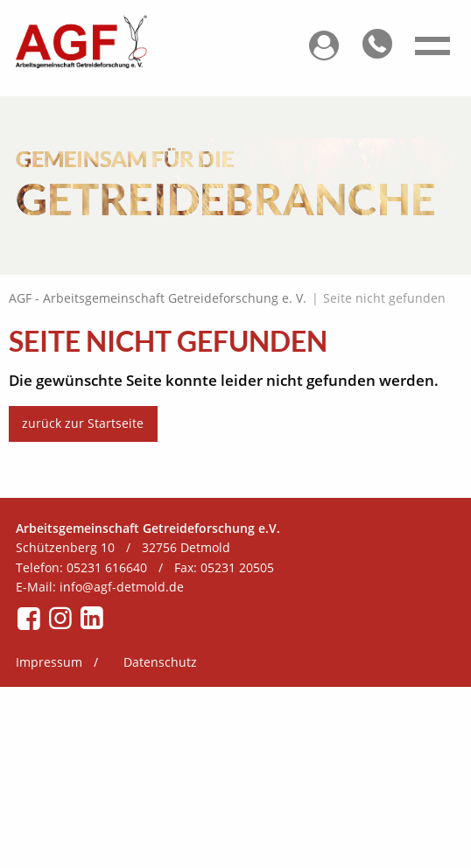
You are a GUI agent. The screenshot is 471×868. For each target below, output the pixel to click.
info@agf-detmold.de (122, 587)
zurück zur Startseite (83, 423)
